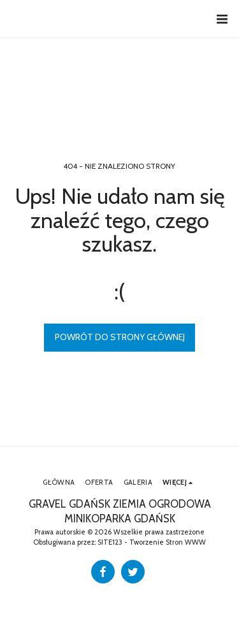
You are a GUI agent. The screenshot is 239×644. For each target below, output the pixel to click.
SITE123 (110, 542)
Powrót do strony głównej (120, 337)
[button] (222, 19)
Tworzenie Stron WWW (168, 542)
